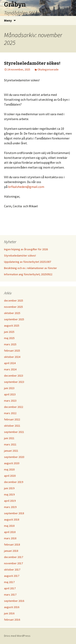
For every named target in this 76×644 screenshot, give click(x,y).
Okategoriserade (48, 69)
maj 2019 (9, 494)
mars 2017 (10, 595)
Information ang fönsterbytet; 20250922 (28, 274)
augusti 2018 (12, 519)
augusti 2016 (12, 607)
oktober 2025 (12, 313)
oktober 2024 (12, 357)
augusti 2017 (12, 576)
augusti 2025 (12, 326)
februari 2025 (12, 351)
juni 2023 (9, 388)
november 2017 (13, 563)
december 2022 (14, 407)
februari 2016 (12, 620)
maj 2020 (9, 469)
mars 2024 (10, 369)
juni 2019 (9, 488)
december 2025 (14, 301)
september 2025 (14, 319)
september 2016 (14, 601)
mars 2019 (10, 507)
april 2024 (10, 363)
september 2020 (14, 457)
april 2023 (10, 394)
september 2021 (14, 432)
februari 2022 (12, 419)
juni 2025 (9, 332)
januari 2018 (11, 551)
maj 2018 (9, 526)
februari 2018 (12, 545)
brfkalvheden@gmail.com (26, 187)
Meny (8, 20)
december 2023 (14, 376)
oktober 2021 (12, 426)
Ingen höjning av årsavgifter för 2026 (26, 249)
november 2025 (13, 307)
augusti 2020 (12, 463)
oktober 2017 (12, 570)
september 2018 (14, 513)
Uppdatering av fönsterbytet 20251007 (28, 262)
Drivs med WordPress (17, 636)
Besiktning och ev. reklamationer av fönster (31, 268)
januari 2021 (11, 451)
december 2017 (14, 557)
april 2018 (10, 532)
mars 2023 (10, 401)
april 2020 (10, 476)
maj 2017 (9, 582)
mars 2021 (10, 444)
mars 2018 (10, 538)
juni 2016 (9, 613)
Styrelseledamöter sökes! (32, 63)
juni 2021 (9, 438)
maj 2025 (9, 338)
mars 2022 (10, 413)
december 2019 (14, 482)
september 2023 (14, 382)
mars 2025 (10, 344)
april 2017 (10, 588)
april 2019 (10, 501)
